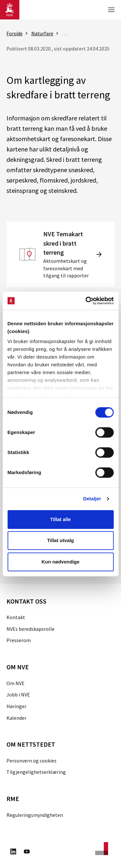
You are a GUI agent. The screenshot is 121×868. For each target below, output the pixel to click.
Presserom (19, 640)
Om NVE (15, 683)
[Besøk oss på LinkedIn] (13, 852)
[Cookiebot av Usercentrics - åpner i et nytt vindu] (86, 301)
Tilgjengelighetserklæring (36, 772)
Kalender (16, 718)
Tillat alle (61, 519)
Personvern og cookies (31, 761)
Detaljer (92, 499)
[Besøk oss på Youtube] (27, 852)
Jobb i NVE (18, 695)
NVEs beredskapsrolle (30, 629)
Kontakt (16, 617)
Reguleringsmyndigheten (35, 815)
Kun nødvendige (61, 562)
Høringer (16, 706)
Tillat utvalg (60, 540)
